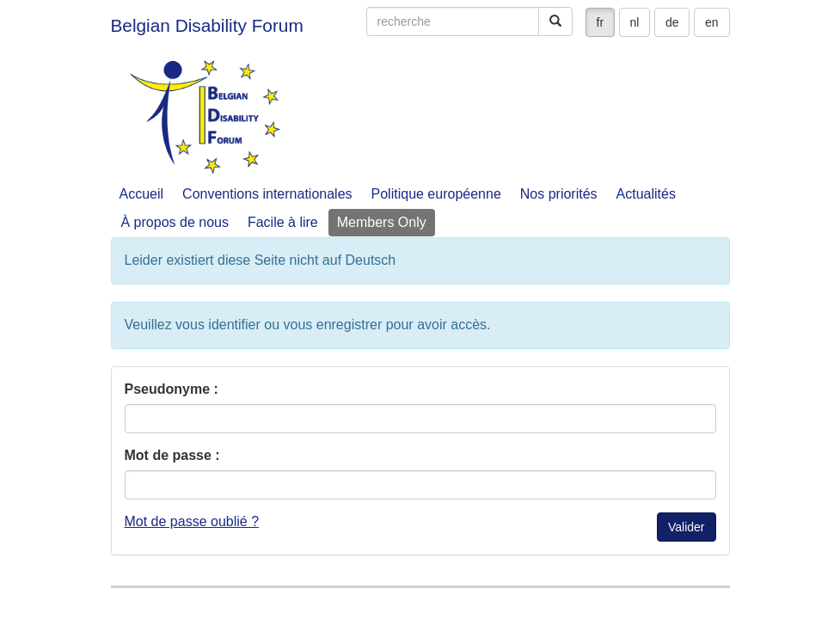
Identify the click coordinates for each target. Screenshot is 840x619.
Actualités (646, 194)
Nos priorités (559, 194)
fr (601, 22)
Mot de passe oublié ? (192, 521)
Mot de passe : (172, 455)
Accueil (142, 194)
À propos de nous (175, 222)
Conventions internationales (267, 194)
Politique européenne (436, 194)
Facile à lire (283, 222)
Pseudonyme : (172, 389)
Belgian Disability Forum (207, 25)
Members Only (382, 222)
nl (635, 22)
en (712, 22)
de (672, 22)
